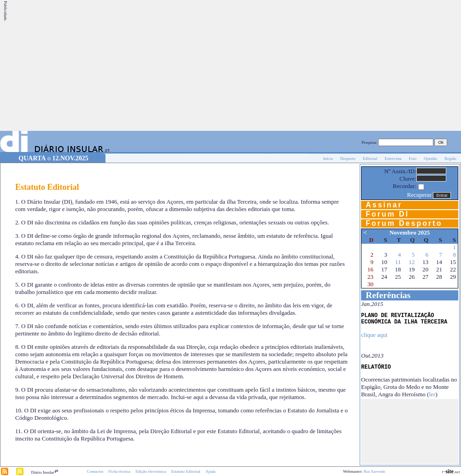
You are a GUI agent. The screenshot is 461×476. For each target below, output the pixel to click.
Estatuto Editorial (186, 471)
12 (411, 262)
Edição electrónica (151, 471)
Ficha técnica (119, 471)
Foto (413, 159)
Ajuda (210, 471)
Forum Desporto (404, 223)
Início (328, 159)
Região (450, 159)
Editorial (370, 159)
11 (398, 262)
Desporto (348, 159)
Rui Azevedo (375, 471)
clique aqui (374, 335)
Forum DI (387, 214)
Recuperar (419, 195)
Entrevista (393, 159)
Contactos (95, 471)
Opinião (430, 159)
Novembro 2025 (410, 232)
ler (432, 394)
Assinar (384, 205)
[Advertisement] (311, 65)
